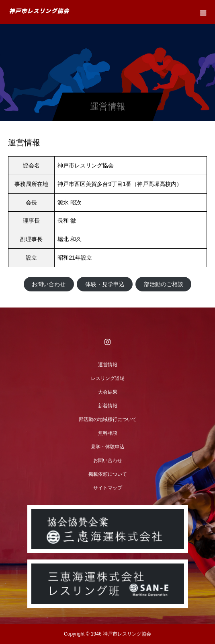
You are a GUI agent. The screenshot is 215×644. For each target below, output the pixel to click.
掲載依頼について (108, 474)
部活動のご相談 (164, 284)
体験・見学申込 (105, 284)
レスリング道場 (108, 378)
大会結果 (108, 392)
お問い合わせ (49, 284)
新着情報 (108, 406)
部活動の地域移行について (108, 419)
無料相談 (108, 433)
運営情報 (108, 365)
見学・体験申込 (108, 447)
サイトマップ (108, 488)
